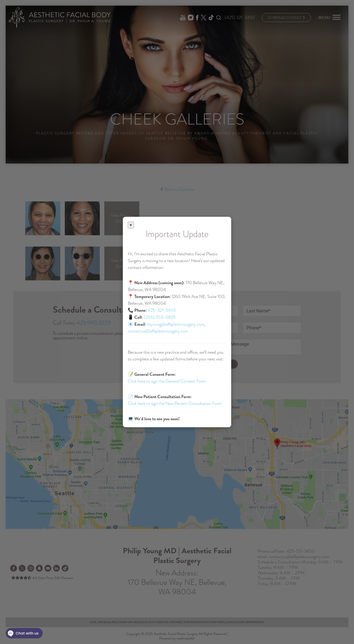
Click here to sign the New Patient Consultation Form (175, 403)
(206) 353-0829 (160, 317)
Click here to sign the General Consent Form (167, 381)
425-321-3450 (162, 310)
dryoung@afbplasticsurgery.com (176, 324)
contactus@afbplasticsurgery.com (158, 331)
